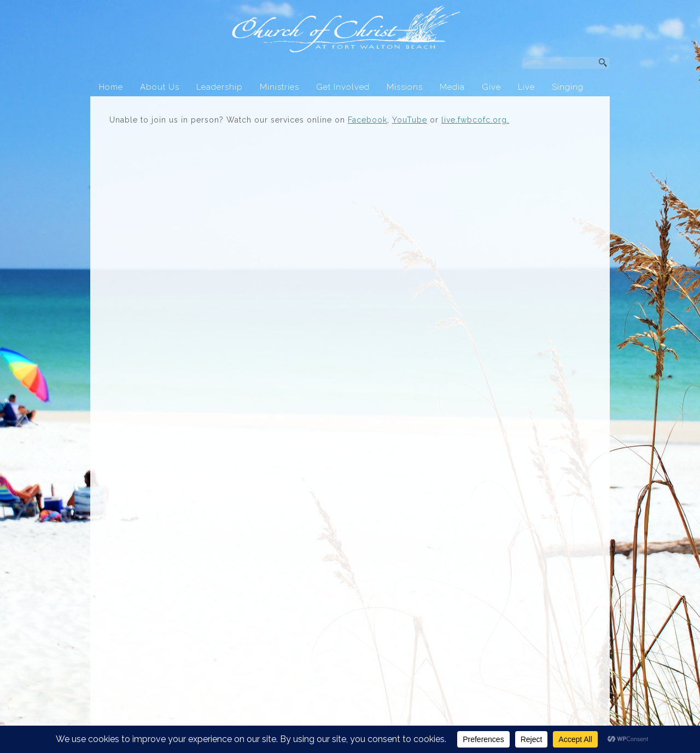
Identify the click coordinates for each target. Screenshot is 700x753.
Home (111, 87)
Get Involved (343, 87)
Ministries (279, 87)
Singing (568, 87)
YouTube (410, 120)
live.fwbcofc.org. (475, 120)
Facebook (367, 120)
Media (452, 87)
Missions (405, 87)
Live (526, 87)
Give (491, 87)
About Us (160, 87)
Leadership (220, 87)
